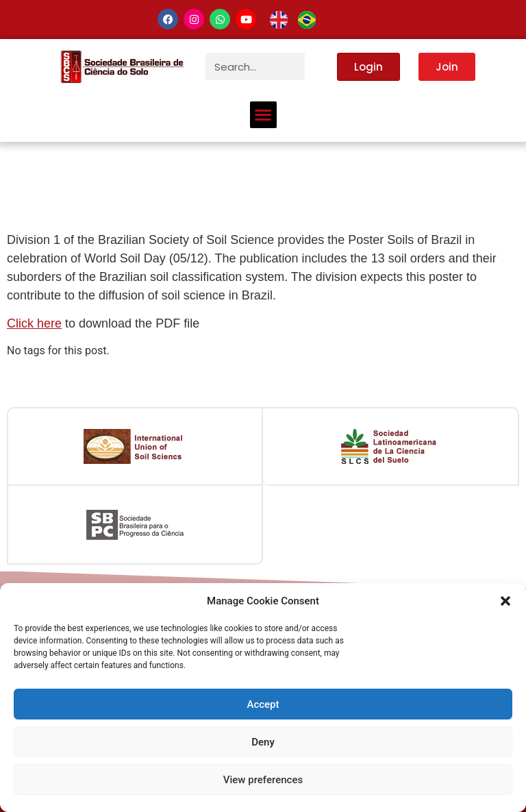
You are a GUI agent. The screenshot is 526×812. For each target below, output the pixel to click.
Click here (34, 323)
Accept (263, 704)
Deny (263, 742)
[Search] (318, 66)
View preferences (263, 780)
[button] (505, 601)
